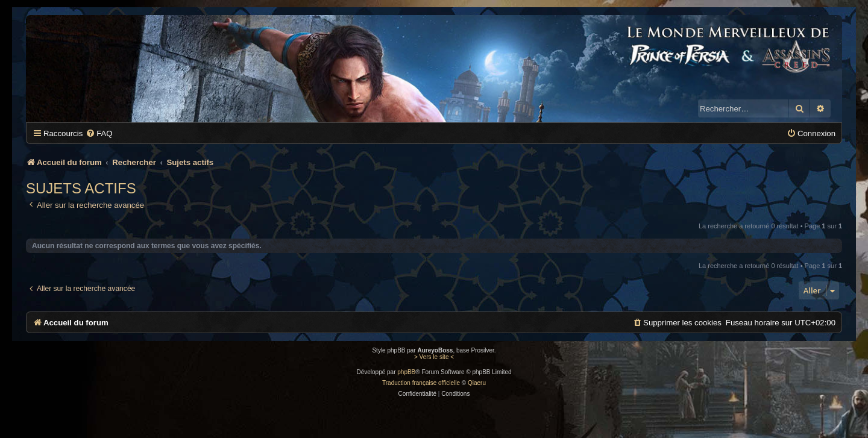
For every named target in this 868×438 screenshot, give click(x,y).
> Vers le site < (434, 357)
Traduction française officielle (421, 383)
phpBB (406, 372)
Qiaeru (477, 383)
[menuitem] (99, 133)
